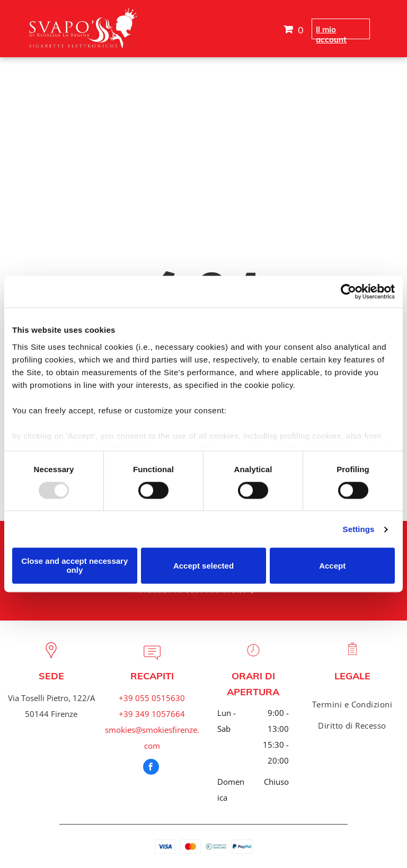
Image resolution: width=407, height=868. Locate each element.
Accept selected (203, 566)
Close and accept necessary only (74, 566)
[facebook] (151, 768)
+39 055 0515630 (152, 698)
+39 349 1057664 (152, 714)
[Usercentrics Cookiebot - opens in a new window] (348, 291)
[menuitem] (352, 704)
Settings (359, 529)
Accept (332, 566)
